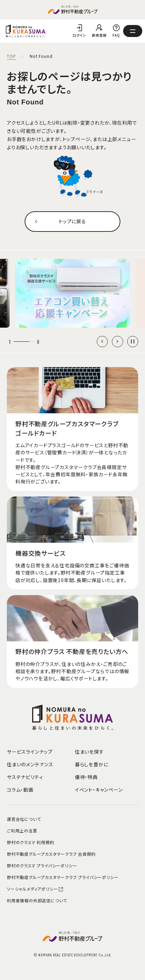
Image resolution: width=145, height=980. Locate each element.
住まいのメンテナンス (30, 764)
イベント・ (99, 790)
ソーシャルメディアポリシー (35, 889)
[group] (72, 293)
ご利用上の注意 (22, 831)
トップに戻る (72, 221)
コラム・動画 (20, 790)
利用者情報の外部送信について (37, 900)
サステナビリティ (25, 777)
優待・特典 (86, 777)
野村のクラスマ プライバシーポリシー (42, 865)
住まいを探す (89, 752)
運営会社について (24, 819)
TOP (11, 56)
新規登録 (99, 35)
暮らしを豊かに (92, 764)
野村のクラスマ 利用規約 (31, 842)
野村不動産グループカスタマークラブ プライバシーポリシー (63, 877)
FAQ (116, 35)
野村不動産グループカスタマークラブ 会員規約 (51, 854)
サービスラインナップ (30, 752)
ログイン (79, 35)
